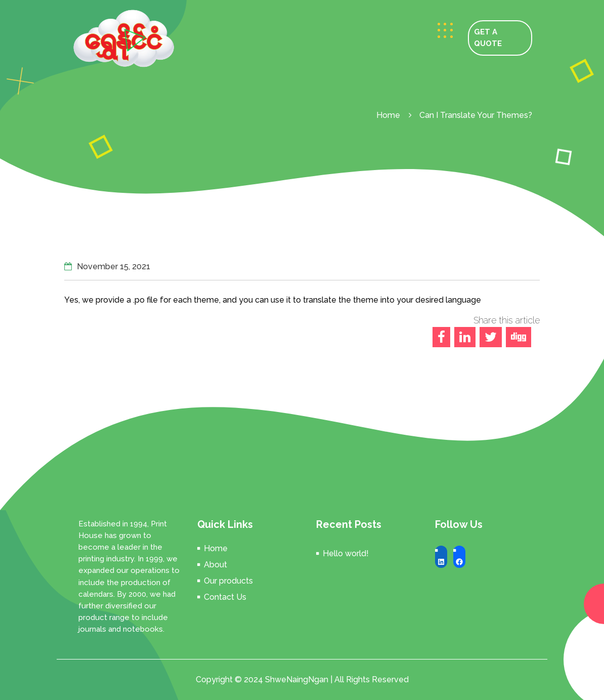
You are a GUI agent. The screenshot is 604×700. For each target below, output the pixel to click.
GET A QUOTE (488, 38)
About (215, 565)
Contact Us (225, 597)
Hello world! (346, 553)
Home (388, 115)
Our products (228, 581)
